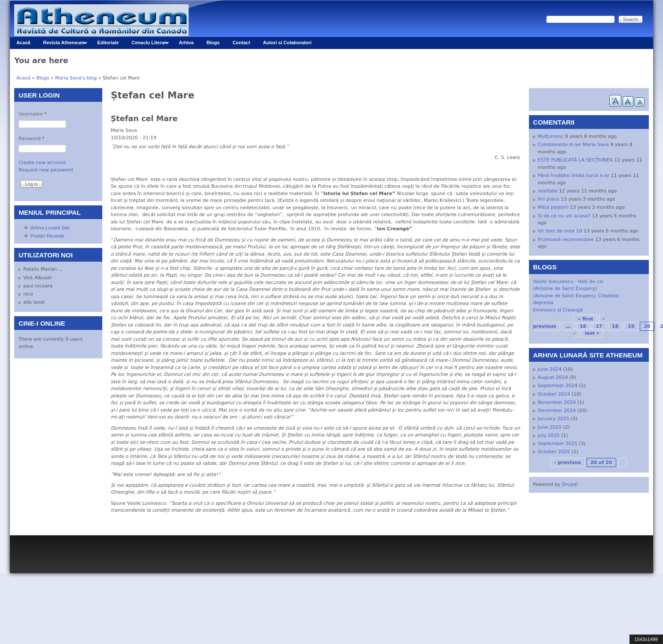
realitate (548, 191)
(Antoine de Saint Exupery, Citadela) (576, 296)
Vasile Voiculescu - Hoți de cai (568, 282)
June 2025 (550, 427)
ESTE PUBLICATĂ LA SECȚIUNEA (576, 160)
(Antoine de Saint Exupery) (565, 288)
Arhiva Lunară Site (50, 228)
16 (583, 326)
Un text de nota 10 (560, 231)
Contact (241, 43)
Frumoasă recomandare (566, 240)
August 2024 (553, 377)
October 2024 (554, 394)
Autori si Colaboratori (287, 43)
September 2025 (558, 444)
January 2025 (554, 419)
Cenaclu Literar (147, 44)
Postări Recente (47, 236)
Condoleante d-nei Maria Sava (573, 145)
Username (32, 114)
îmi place (549, 199)
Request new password (46, 170)
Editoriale (108, 43)
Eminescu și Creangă (558, 310)
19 (631, 326)
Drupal (570, 484)
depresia (543, 303)
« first (585, 319)
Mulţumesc (551, 136)
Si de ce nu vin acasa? (564, 216)
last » (592, 333)
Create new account (42, 163)
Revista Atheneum (62, 44)
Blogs (213, 43)
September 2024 (558, 386)
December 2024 (557, 411)
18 (615, 326)
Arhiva (186, 43)
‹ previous (568, 462)
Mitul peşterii (553, 207)
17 (599, 326)
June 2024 (550, 369)
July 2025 (549, 435)
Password (31, 139)
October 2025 (554, 452)
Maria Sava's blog (76, 78)
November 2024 (557, 402)
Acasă (23, 43)
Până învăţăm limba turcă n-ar (574, 175)
